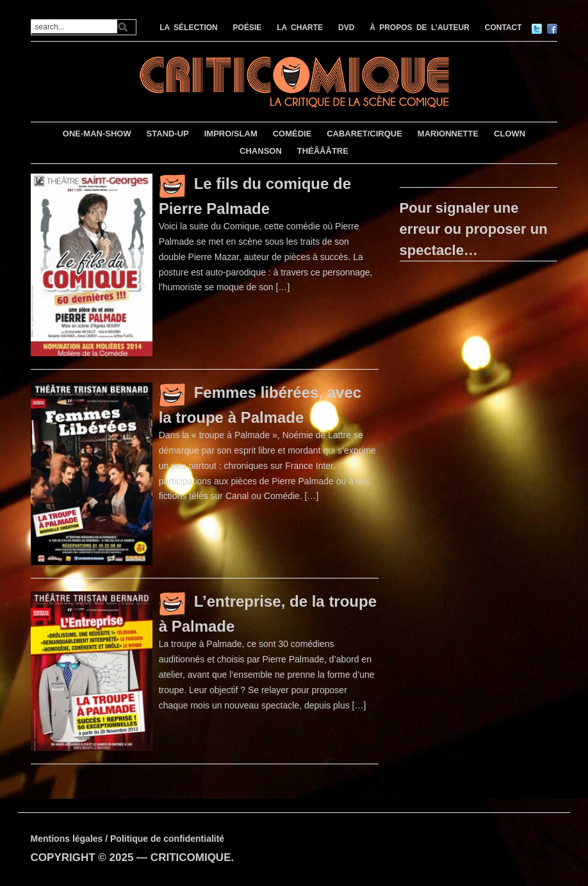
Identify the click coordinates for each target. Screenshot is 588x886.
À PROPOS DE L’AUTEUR (420, 28)
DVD (346, 28)
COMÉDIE (292, 134)
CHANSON (261, 151)
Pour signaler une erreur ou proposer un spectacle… (474, 229)
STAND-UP (168, 134)
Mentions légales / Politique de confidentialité (128, 839)
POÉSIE (248, 28)
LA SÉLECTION (189, 28)
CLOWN (510, 134)
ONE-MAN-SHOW (97, 134)
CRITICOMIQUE (191, 857)
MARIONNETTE (448, 134)
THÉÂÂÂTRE (323, 151)
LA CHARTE (300, 28)
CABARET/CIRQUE (364, 134)
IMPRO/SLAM (231, 134)
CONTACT (503, 28)
